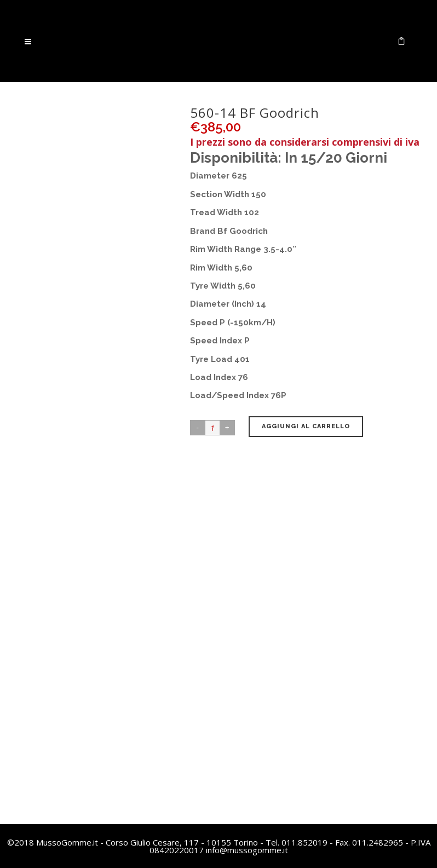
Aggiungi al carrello (306, 426)
